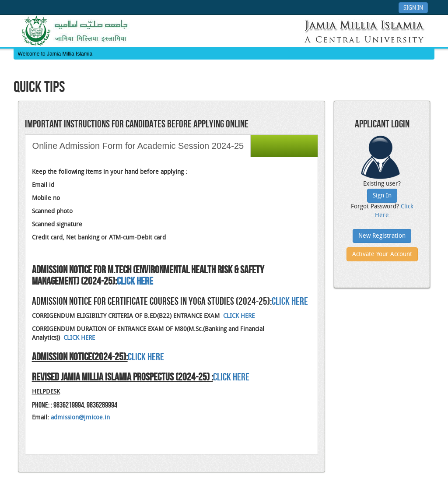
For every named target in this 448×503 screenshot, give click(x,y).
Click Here (231, 377)
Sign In (413, 8)
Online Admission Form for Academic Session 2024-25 (138, 146)
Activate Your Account (382, 255)
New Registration (382, 236)
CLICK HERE (290, 301)
